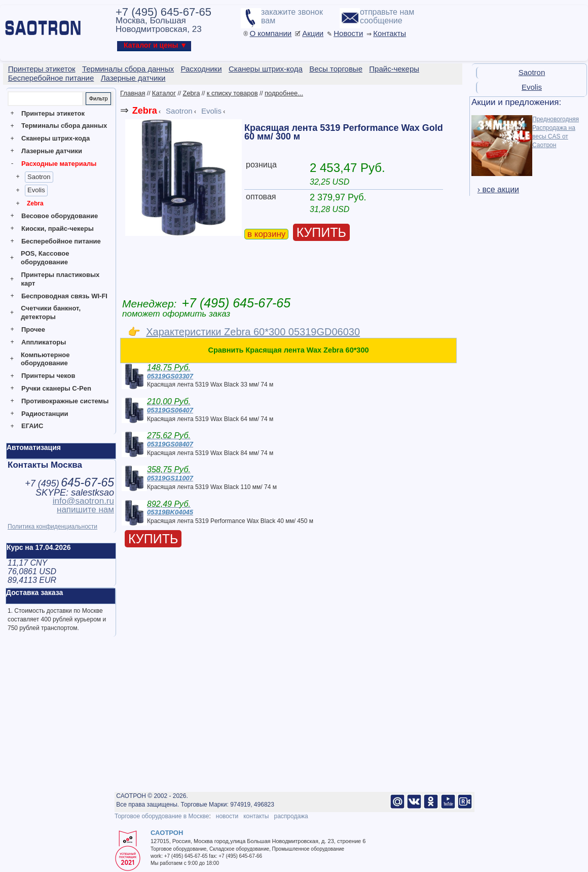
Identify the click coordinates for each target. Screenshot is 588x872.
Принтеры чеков (48, 376)
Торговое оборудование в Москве (162, 816)
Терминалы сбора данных (64, 126)
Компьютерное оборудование (45, 359)
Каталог (164, 93)
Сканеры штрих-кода (56, 138)
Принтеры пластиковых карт (60, 279)
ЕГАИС (32, 426)
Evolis (36, 190)
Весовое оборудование (60, 216)
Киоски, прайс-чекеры (58, 229)
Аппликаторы (44, 342)
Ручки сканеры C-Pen (56, 388)
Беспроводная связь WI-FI (64, 296)
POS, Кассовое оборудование (45, 258)
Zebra (35, 203)
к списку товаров (232, 93)
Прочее (33, 329)
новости (227, 816)
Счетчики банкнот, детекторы (51, 312)
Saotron (39, 177)
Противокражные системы (65, 401)
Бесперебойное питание (61, 241)
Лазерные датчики (52, 151)
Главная (133, 93)
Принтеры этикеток (53, 113)
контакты (256, 816)
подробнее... (284, 93)
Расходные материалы (59, 164)
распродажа (291, 816)
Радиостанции (45, 414)
